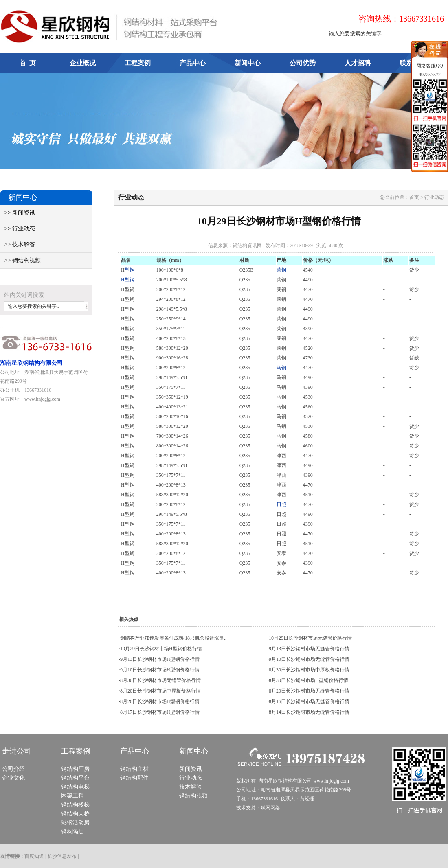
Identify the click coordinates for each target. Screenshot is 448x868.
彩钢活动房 (75, 823)
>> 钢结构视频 (20, 260)
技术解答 (191, 787)
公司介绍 (13, 769)
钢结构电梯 (75, 787)
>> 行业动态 (18, 229)
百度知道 (34, 856)
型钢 (130, 270)
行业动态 (191, 778)
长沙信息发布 (62, 856)
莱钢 (281, 270)
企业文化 (13, 778)
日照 (281, 504)
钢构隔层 (72, 832)
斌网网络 (270, 808)
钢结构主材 (134, 769)
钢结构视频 (193, 796)
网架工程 (72, 796)
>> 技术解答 (18, 244)
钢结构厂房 (75, 769)
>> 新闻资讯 (18, 213)
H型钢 (128, 280)
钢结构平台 (75, 778)
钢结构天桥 (75, 814)
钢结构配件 (134, 778)
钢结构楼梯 (75, 805)
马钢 (281, 368)
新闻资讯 (191, 769)
